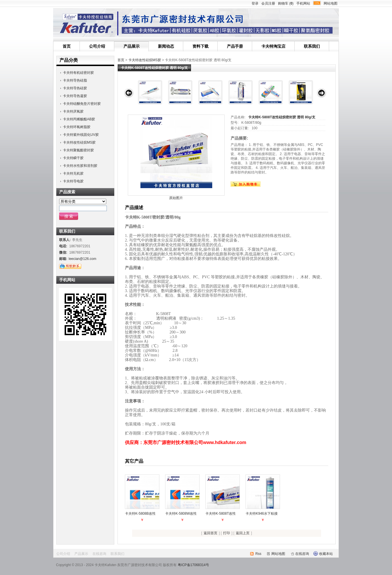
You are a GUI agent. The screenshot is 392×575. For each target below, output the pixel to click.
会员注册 (268, 3)
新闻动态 (166, 46)
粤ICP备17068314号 (193, 565)
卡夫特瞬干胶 (73, 158)
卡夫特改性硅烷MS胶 (145, 60)
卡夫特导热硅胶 (75, 88)
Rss (258, 554)
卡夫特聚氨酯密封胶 (78, 150)
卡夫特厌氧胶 (73, 111)
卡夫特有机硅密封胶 (78, 73)
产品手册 (235, 46)
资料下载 (200, 46)
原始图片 (176, 198)
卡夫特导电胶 (73, 181)
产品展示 (132, 46)
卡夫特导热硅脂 (75, 80)
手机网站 (303, 3)
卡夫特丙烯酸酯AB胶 (79, 119)
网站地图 (331, 3)
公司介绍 (97, 46)
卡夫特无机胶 (73, 173)
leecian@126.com (82, 259)
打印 (227, 533)
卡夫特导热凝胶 (75, 96)
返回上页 (243, 533)
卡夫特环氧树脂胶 (77, 127)
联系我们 (312, 46)
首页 (67, 46)
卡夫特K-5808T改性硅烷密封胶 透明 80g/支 (282, 117)
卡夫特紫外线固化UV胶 (81, 135)
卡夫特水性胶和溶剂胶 (80, 166)
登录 (255, 3)
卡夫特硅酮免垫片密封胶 (82, 104)
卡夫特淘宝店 (273, 46)
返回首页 (211, 533)
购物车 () (286, 3)
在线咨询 (99, 554)
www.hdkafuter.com (225, 442)
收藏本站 (326, 554)
